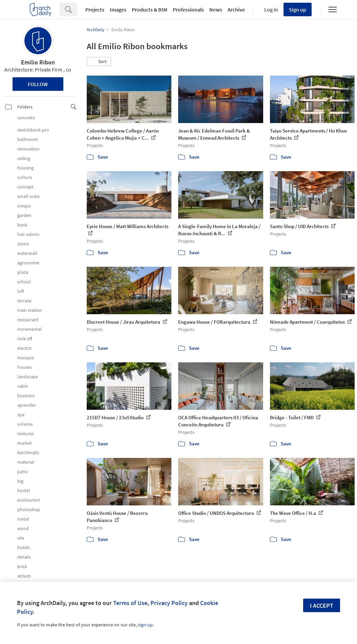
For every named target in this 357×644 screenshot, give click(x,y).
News (216, 9)
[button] (99, 62)
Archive (236, 9)
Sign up (298, 9)
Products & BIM (150, 9)
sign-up (145, 625)
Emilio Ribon (38, 62)
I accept (322, 606)
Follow (38, 84)
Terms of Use (130, 603)
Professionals (188, 9)
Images (118, 9)
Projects (95, 9)
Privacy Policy (169, 603)
